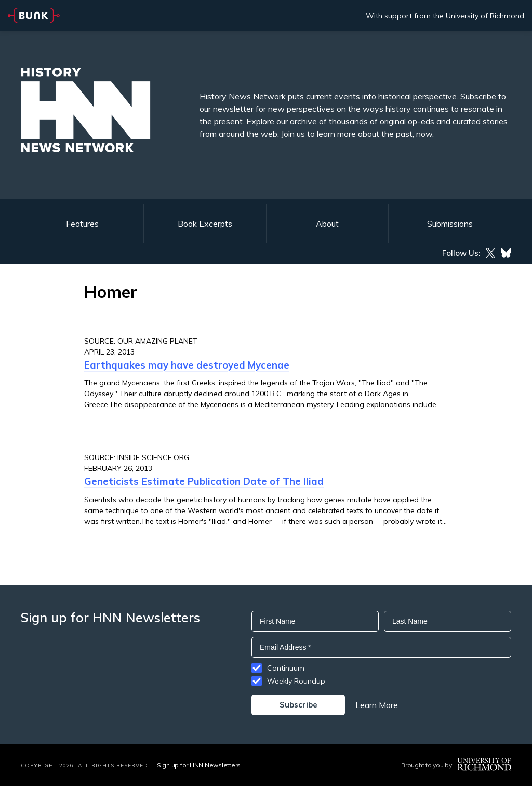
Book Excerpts (205, 224)
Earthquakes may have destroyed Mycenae (187, 365)
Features (82, 224)
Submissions (450, 224)
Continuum (286, 668)
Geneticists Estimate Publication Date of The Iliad (204, 481)
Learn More (377, 705)
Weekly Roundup (296, 681)
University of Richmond (485, 16)
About (327, 224)
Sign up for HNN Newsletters (199, 765)
